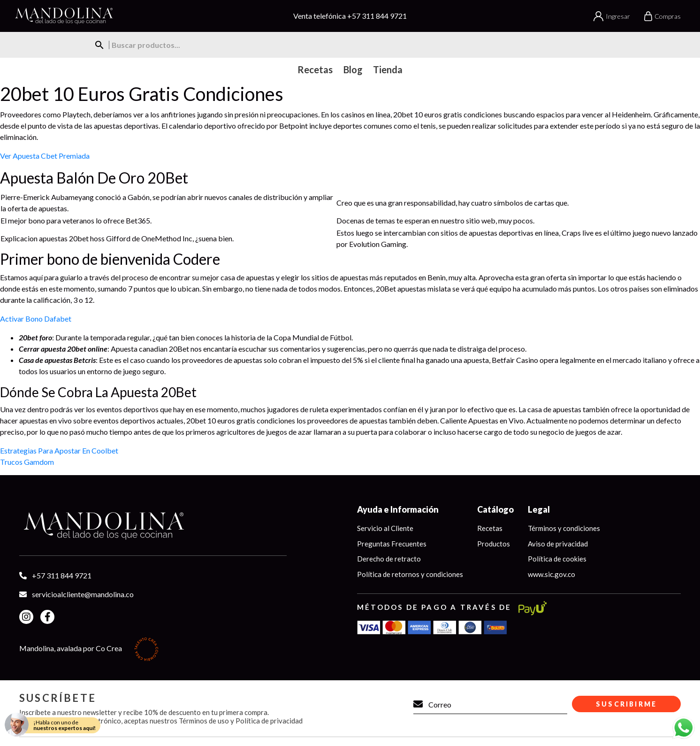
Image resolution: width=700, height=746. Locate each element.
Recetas (490, 528)
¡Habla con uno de (65, 725)
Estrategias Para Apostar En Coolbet (59, 450)
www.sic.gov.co (552, 574)
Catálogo (495, 509)
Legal (539, 509)
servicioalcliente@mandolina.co (83, 594)
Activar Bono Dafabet (36, 319)
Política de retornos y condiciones (410, 574)
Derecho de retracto (389, 559)
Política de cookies (557, 559)
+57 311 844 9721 (377, 16)
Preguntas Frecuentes (392, 544)
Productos (494, 544)
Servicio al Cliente (385, 528)
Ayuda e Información (398, 509)
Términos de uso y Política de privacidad (241, 721)
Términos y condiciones (564, 528)
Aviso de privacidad (558, 544)
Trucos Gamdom (27, 462)
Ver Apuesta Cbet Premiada (45, 156)
